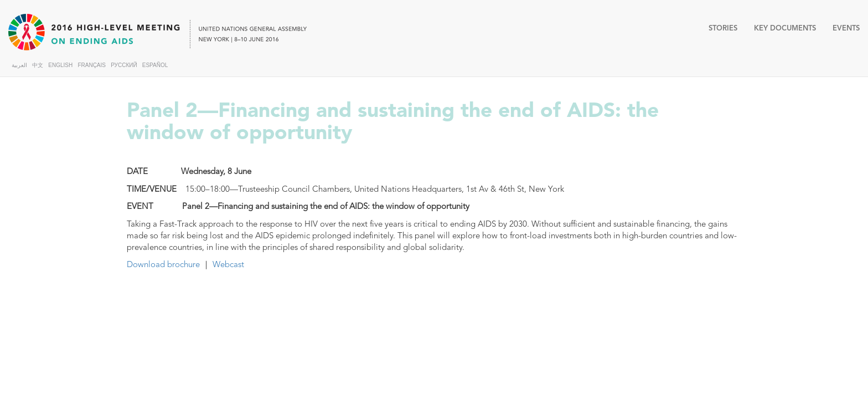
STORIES (723, 28)
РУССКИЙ (124, 65)
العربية (19, 65)
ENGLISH (60, 65)
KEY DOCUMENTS (785, 28)
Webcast (228, 264)
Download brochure (163, 264)
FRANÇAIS (92, 65)
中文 (38, 65)
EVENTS (846, 28)
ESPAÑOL (155, 65)
